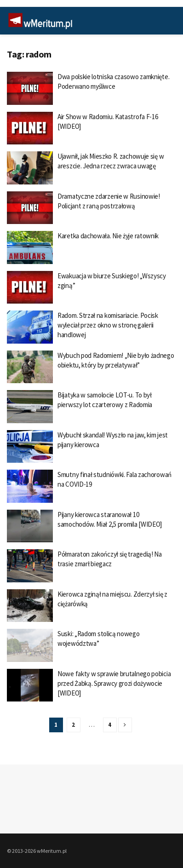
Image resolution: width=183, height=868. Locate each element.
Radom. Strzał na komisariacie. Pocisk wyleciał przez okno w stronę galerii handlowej (108, 325)
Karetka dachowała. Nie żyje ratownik (108, 236)
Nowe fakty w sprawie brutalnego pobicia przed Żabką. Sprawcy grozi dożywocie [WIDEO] (114, 683)
